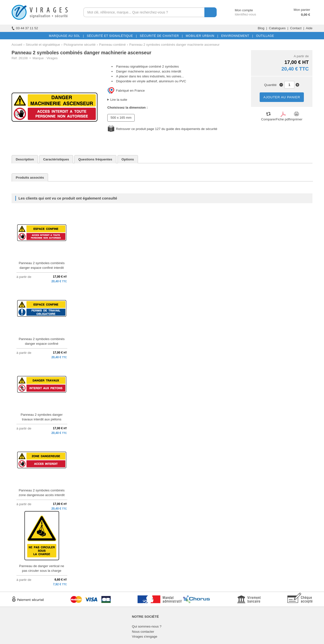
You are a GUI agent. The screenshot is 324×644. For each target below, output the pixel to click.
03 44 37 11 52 (25, 28)
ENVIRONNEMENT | (236, 36)
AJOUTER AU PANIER (282, 97)
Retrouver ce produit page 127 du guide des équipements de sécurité (167, 129)
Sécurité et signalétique (43, 45)
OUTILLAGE (264, 36)
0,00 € (305, 15)
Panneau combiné (112, 45)
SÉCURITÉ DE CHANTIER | (160, 36)
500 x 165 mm (121, 118)
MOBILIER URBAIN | (201, 36)
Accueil (17, 45)
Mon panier (302, 10)
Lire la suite (119, 100)
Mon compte (239, 10)
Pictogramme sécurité (80, 45)
